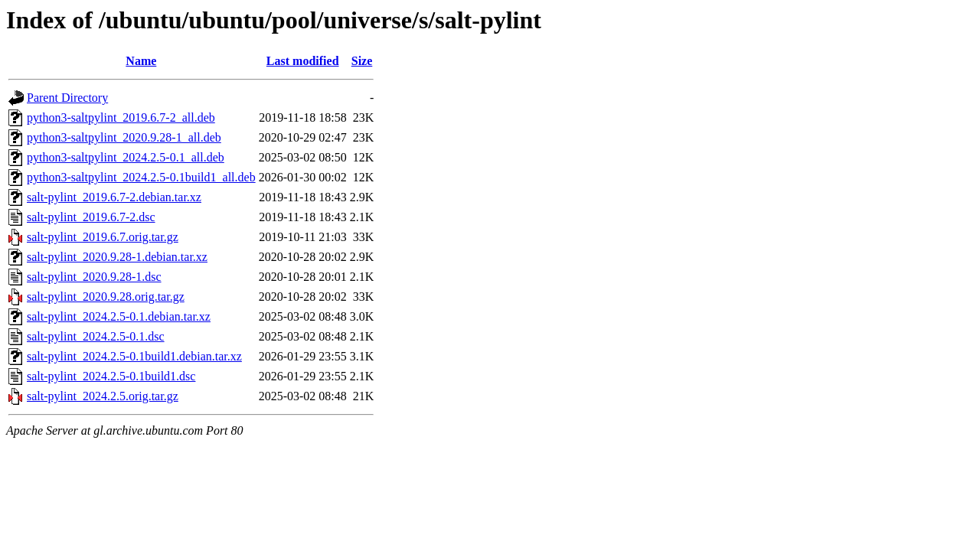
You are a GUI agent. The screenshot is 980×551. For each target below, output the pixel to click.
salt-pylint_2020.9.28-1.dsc (94, 277)
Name (141, 61)
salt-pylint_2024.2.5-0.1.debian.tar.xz (119, 316)
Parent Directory (67, 98)
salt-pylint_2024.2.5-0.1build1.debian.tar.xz (134, 356)
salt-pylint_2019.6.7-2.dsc (91, 217)
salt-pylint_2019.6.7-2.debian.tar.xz (114, 197)
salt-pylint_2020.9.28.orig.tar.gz (106, 297)
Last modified (303, 61)
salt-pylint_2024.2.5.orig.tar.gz (103, 396)
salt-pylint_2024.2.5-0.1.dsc (96, 336)
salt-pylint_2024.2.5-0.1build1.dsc (111, 376)
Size (362, 61)
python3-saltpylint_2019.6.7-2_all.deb (121, 117)
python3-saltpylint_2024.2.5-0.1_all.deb (126, 157)
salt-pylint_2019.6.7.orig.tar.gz (103, 237)
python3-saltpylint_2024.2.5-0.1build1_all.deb (141, 177)
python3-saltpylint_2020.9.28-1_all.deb (124, 137)
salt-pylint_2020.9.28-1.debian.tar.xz (117, 257)
